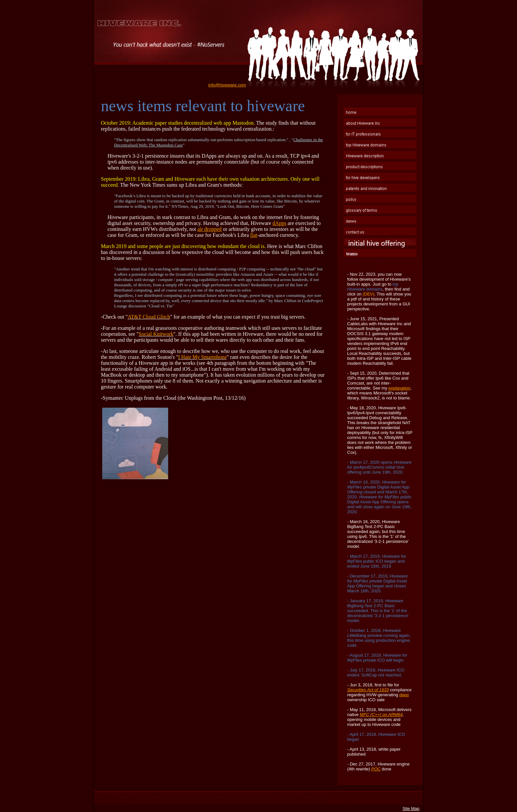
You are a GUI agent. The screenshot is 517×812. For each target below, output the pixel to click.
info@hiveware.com (227, 85)
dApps (279, 223)
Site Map (411, 809)
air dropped (210, 229)
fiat (254, 235)
